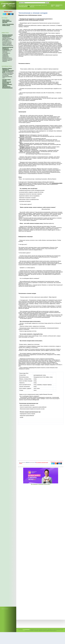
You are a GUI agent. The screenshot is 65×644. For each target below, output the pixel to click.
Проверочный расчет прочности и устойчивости (8, 48)
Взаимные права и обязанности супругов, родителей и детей (8, 70)
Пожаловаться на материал (59, 5)
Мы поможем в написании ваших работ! (41, 484)
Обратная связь (53, 5)
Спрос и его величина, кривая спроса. (8, 25)
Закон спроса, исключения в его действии (7, 21)
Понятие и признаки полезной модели (7, 35)
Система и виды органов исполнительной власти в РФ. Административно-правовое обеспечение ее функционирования (7, 84)
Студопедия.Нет (26, 630)
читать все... (32, 7)
